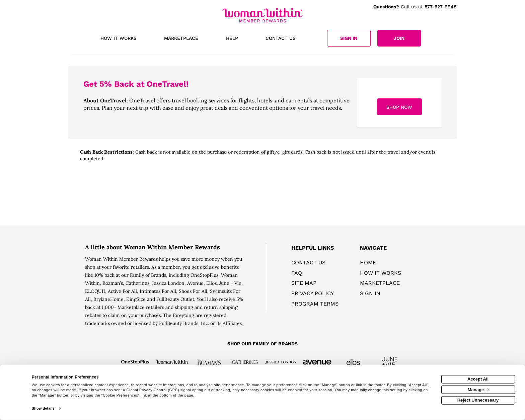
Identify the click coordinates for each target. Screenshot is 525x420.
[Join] (399, 38)
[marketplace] (181, 39)
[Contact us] (281, 39)
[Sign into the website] (349, 38)
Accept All (478, 379)
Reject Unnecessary (478, 400)
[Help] (232, 39)
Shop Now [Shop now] (399, 107)
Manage (478, 389)
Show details (43, 408)
